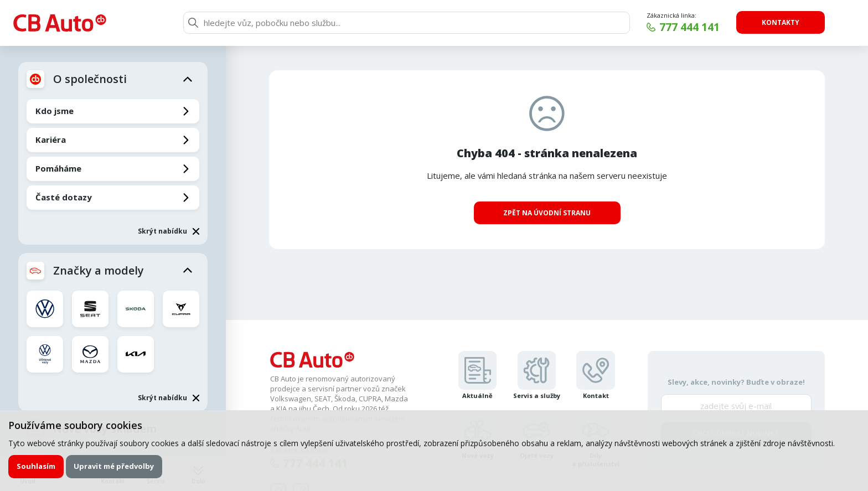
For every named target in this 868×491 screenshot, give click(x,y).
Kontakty (781, 22)
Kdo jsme (55, 111)
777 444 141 (689, 27)
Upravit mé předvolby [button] (114, 466)
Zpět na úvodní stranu (547, 213)
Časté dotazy (64, 197)
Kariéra (51, 139)
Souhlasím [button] (36, 466)
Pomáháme (58, 168)
